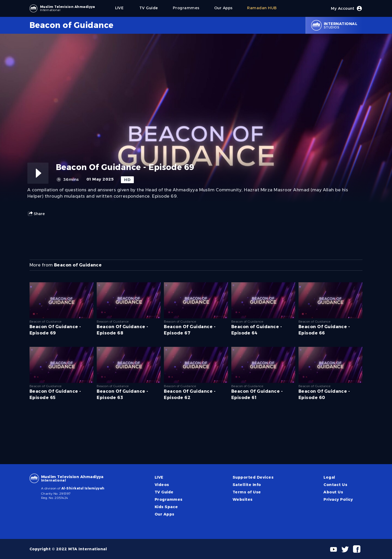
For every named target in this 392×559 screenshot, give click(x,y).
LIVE (159, 477)
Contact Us (335, 485)
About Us (333, 492)
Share (36, 214)
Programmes (169, 499)
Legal (329, 477)
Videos (162, 485)
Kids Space (166, 507)
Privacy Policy (338, 499)
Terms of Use (247, 492)
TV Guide (164, 492)
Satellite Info (247, 485)
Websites (243, 499)
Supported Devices (253, 477)
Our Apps (165, 514)
